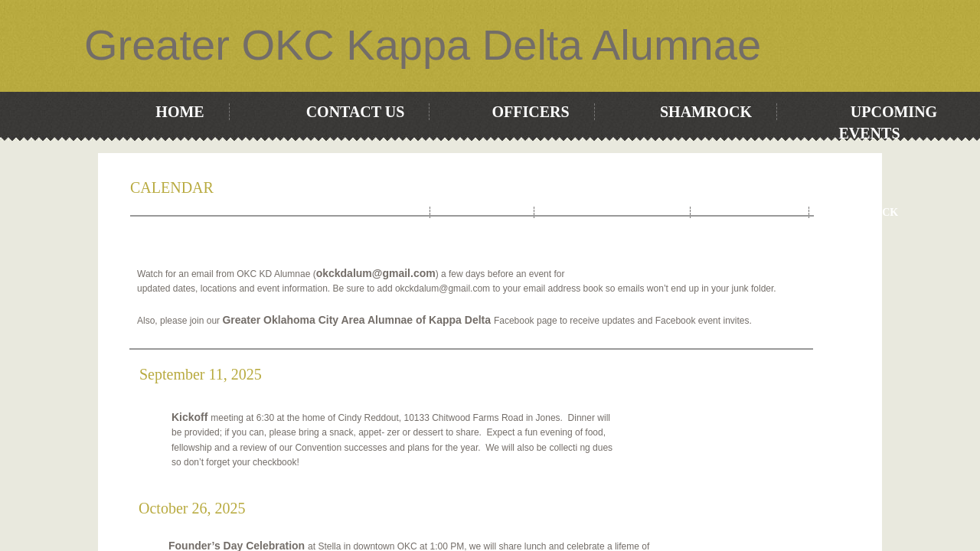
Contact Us (356, 112)
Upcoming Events (612, 212)
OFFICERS (530, 112)
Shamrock (706, 112)
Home (180, 112)
